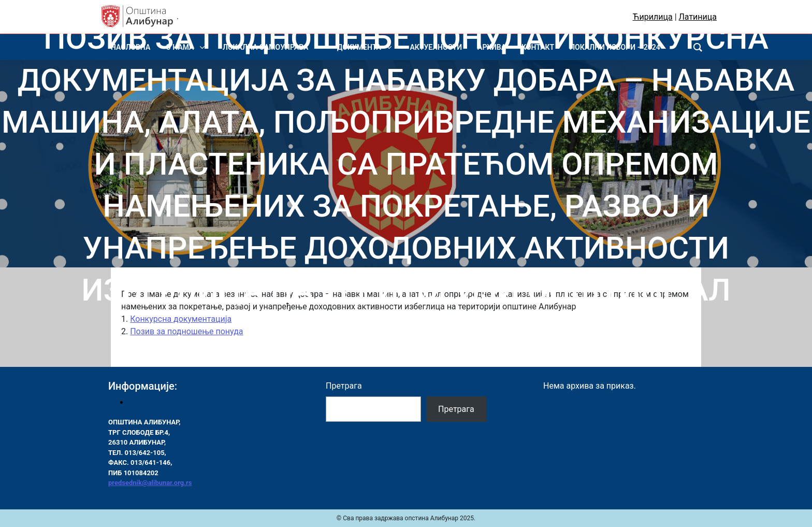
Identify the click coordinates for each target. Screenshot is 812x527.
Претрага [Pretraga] (456, 409)
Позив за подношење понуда (186, 331)
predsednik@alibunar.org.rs (150, 483)
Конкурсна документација (181, 319)
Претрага (344, 386)
